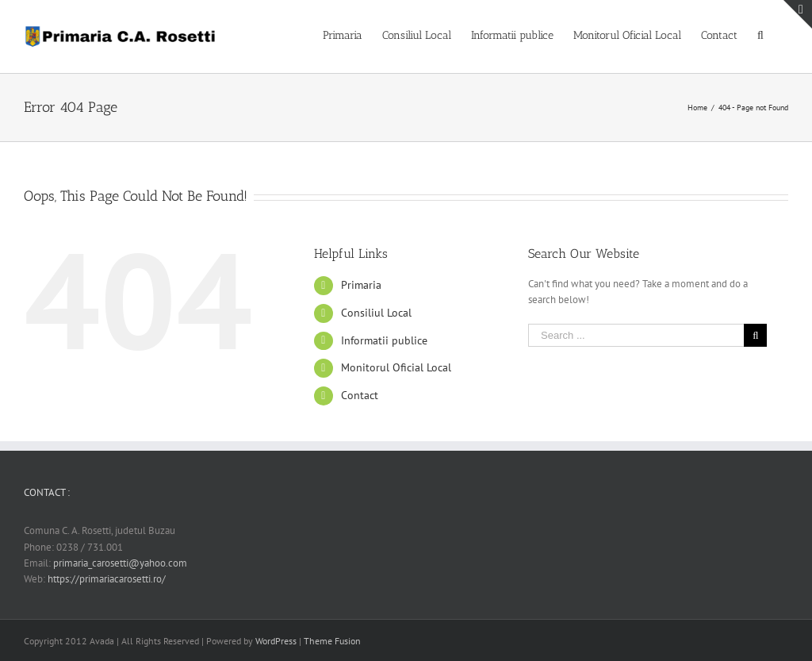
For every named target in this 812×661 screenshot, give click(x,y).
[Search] (763, 34)
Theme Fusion (332, 641)
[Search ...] (636, 335)
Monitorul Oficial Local (396, 367)
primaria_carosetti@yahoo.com (120, 563)
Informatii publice (384, 340)
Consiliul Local (376, 313)
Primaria (361, 285)
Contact (360, 395)
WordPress (276, 641)
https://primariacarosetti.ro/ (107, 579)
